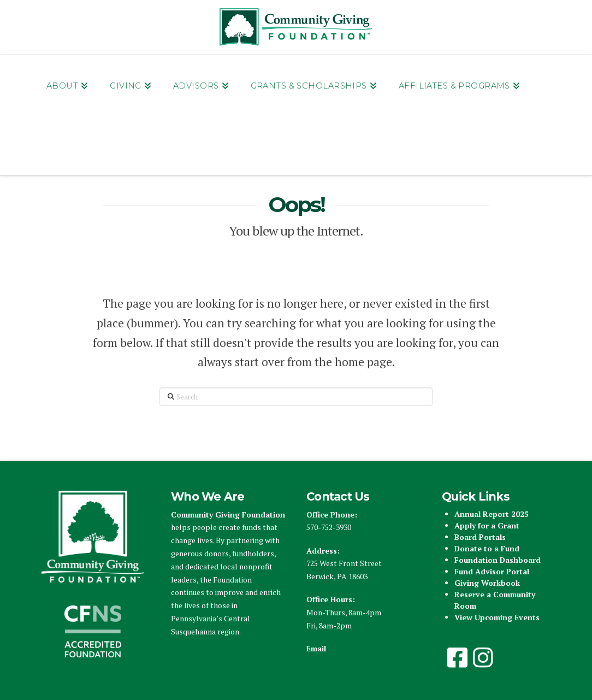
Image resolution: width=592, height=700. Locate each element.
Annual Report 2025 (492, 514)
